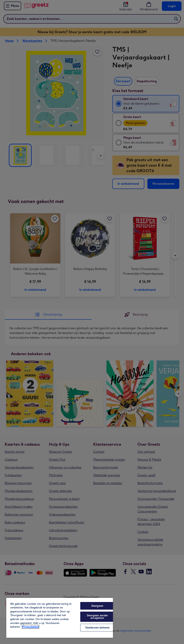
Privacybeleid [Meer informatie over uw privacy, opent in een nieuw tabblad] (31, 627)
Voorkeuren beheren (97, 628)
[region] (60, 618)
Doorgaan (97, 606)
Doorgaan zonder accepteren (97, 617)
